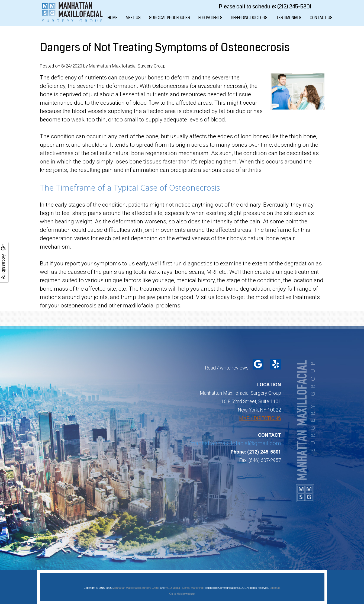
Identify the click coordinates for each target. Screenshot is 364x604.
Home (112, 18)
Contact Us (321, 18)
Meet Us (133, 18)
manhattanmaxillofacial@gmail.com (236, 443)
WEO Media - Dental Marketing (184, 588)
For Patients (210, 18)
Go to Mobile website (182, 594)
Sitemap (276, 588)
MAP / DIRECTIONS (260, 418)
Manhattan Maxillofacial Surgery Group (136, 588)
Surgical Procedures (170, 18)
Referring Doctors (249, 18)
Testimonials (289, 18)
